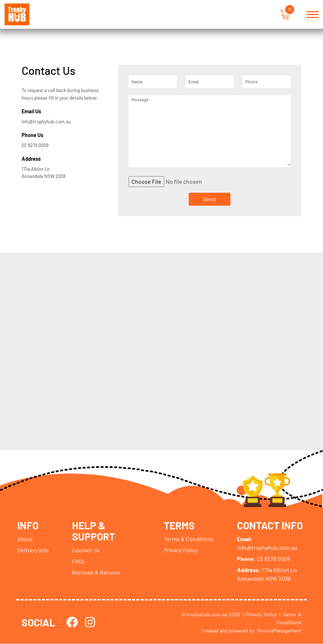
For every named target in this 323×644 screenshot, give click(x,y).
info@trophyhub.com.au (46, 122)
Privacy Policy (181, 550)
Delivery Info (33, 550)
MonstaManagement (279, 631)
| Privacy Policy (260, 614)
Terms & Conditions (189, 539)
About (25, 539)
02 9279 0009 (35, 145)
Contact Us (86, 550)
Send (210, 199)
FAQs (78, 561)
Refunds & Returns (96, 572)
